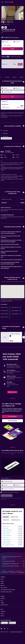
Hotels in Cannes (6, 534)
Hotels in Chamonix (7, 539)
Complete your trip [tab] (16, 520)
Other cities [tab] (6, 517)
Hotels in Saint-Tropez (7, 530)
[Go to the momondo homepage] (9, 2)
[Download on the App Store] (12, 623)
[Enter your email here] (14, 489)
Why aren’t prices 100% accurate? (13, 566)
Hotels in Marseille (6, 532)
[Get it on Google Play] (4, 623)
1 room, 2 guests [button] (7, 45)
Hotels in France (18, 571)
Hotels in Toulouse (6, 543)
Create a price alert (11, 385)
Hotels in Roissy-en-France (8, 545)
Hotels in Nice (5, 528)
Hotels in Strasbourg (7, 536)
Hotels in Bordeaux (7, 541)
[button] (2, 2)
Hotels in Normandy (4, 572)
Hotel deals (4, 571)
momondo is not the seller (13, 561)
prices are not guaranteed (10, 557)
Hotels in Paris (5, 526)
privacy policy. (3, 499)
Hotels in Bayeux (13, 572)
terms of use (18, 498)
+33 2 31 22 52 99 (6, 36)
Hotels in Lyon (6, 537)
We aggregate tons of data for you (13, 564)
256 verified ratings (14, 37)
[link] (12, 392)
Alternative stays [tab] (14, 517)
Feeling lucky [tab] (6, 520)
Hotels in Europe (11, 571)
